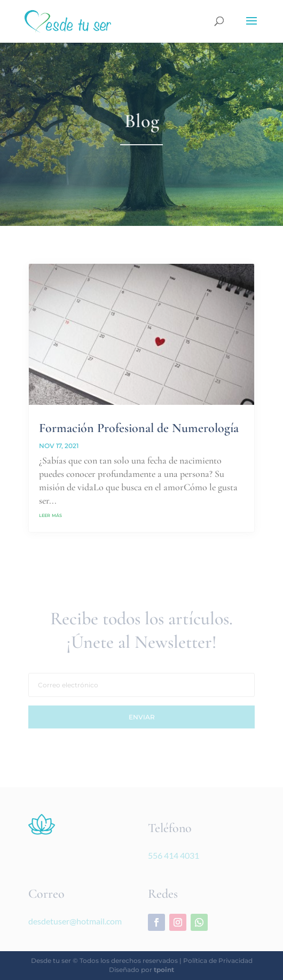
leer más (50, 515)
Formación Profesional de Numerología (139, 428)
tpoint (164, 970)
